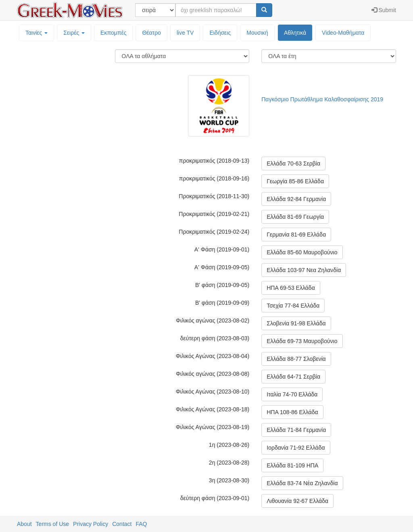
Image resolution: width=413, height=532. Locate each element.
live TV (185, 33)
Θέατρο (151, 33)
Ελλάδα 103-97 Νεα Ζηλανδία (304, 270)
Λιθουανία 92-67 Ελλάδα (297, 501)
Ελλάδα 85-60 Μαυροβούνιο (302, 252)
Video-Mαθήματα (343, 33)
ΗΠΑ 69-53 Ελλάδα (291, 288)
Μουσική (257, 33)
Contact (122, 524)
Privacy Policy (91, 524)
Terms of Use (52, 524)
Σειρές (74, 33)
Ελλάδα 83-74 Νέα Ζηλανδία (302, 483)
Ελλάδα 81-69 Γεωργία (295, 217)
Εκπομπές (113, 33)
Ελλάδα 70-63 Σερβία (293, 163)
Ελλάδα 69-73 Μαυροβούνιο (302, 341)
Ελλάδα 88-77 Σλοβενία (296, 359)
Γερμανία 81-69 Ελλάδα (296, 235)
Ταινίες (37, 33)
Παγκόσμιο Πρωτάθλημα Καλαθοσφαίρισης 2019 (322, 99)
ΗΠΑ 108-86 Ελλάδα (292, 412)
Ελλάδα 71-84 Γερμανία (296, 430)
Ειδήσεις (220, 33)
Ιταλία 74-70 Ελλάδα (292, 394)
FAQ (141, 524)
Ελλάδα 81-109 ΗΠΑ (292, 465)
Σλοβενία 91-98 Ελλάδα (296, 323)
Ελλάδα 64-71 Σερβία (293, 377)
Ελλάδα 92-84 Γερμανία (296, 199)
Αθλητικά (295, 33)
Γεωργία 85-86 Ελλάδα (295, 181)
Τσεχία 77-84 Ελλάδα (293, 306)
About (24, 524)
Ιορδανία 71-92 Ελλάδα (296, 448)
